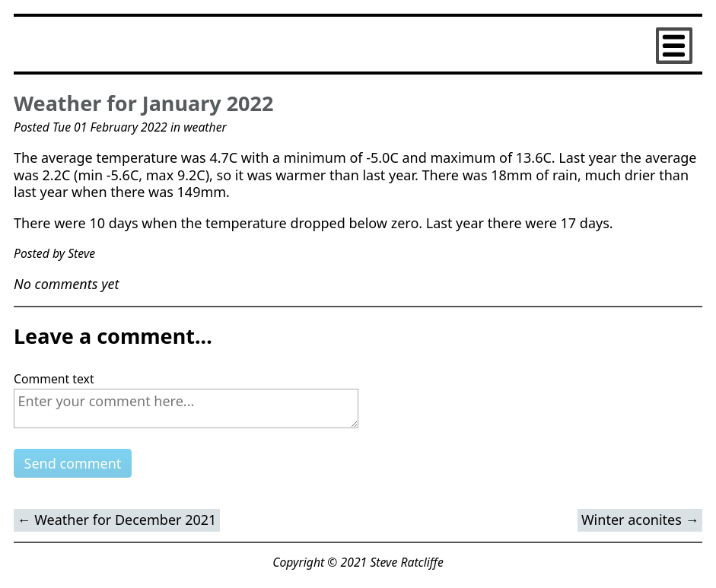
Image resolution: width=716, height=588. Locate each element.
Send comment (73, 463)
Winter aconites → (640, 520)
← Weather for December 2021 (117, 520)
